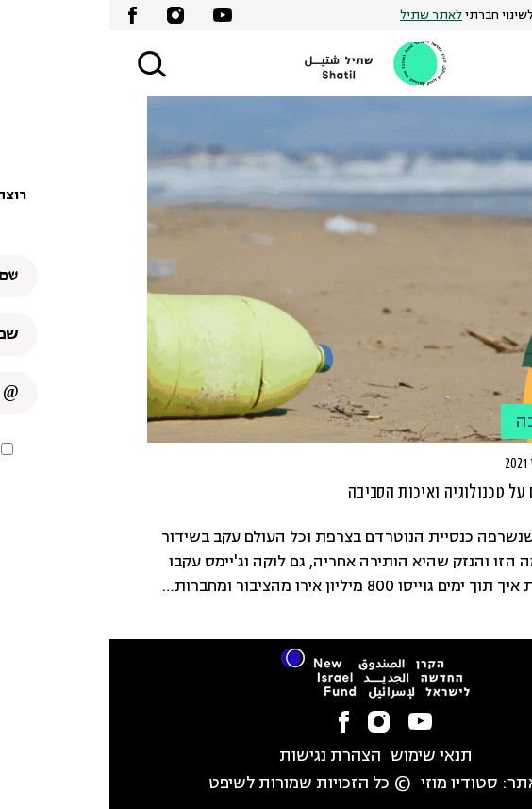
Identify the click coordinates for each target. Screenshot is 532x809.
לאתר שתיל (322, 16)
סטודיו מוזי (350, 784)
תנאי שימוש (322, 757)
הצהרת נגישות (221, 757)
